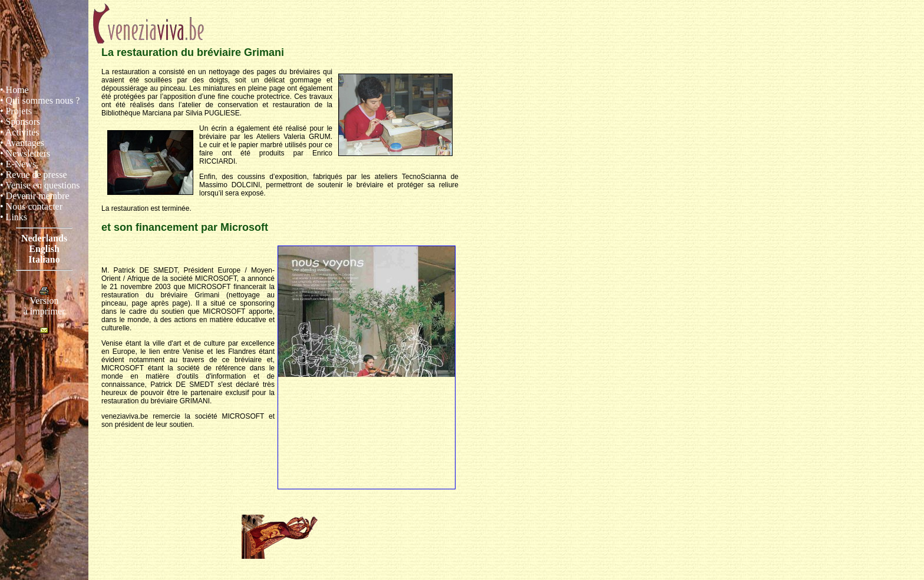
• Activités (19, 132)
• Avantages (22, 143)
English (44, 249)
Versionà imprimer (44, 302)
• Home (14, 90)
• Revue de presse (34, 175)
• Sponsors (20, 122)
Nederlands (44, 238)
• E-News (18, 164)
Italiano (44, 259)
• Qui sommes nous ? (40, 100)
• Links (14, 217)
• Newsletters (25, 153)
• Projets (16, 111)
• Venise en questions (40, 185)
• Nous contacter (31, 206)
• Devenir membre (35, 196)
